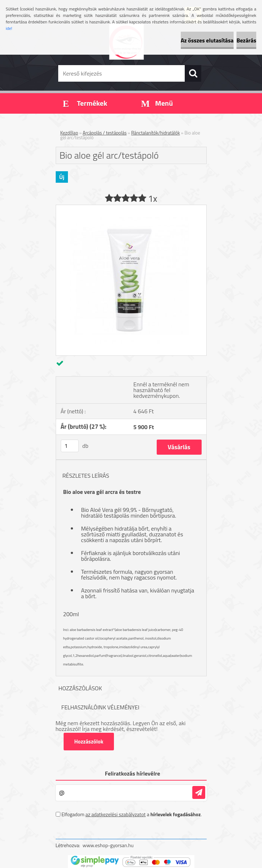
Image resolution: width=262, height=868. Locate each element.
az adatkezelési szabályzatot (116, 814)
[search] (193, 73)
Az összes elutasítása (207, 40)
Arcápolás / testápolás (105, 133)
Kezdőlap (69, 133)
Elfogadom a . (132, 814)
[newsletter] (199, 792)
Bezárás (246, 40)
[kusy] (70, 446)
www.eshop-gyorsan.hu (108, 845)
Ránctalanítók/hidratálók (156, 133)
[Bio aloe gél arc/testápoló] (131, 208)
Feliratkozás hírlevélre (133, 773)
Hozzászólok (89, 742)
